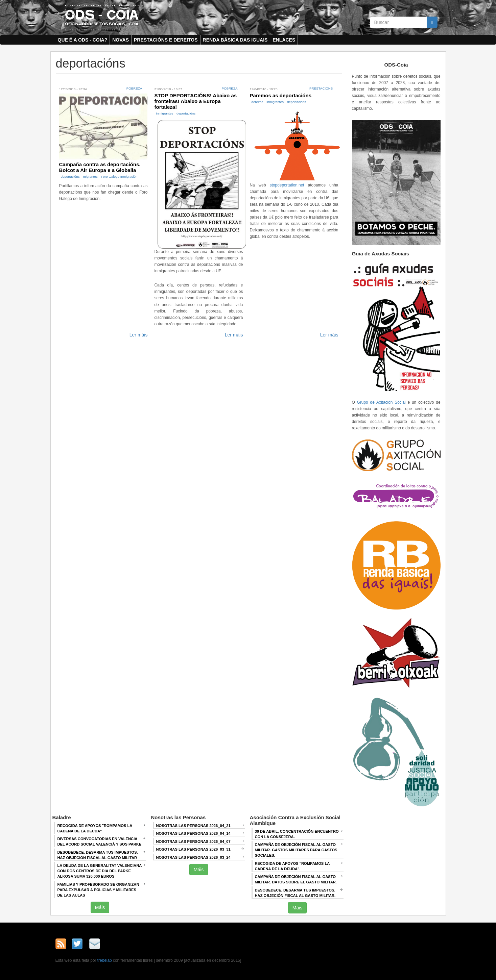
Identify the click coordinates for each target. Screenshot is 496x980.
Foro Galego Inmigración (119, 177)
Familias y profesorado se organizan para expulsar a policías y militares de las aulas (98, 890)
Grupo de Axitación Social (381, 402)
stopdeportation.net (287, 185)
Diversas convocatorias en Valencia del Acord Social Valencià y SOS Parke (100, 841)
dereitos (257, 102)
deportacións (70, 177)
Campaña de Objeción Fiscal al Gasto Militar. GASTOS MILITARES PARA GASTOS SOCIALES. (296, 850)
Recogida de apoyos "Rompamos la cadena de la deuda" (95, 828)
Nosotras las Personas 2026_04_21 (193, 826)
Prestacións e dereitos (166, 40)
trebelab (105, 960)
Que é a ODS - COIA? (83, 40)
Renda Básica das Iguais (235, 40)
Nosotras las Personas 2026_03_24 (193, 857)
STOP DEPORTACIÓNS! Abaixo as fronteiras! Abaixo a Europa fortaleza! (195, 101)
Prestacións (321, 88)
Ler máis (139, 335)
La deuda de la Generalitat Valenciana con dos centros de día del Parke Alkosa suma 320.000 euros (100, 871)
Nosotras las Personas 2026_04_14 (193, 833)
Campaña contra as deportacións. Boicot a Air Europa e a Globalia (100, 167)
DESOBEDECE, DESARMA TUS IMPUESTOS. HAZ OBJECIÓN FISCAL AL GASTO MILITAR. (295, 893)
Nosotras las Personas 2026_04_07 (193, 841)
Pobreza (134, 88)
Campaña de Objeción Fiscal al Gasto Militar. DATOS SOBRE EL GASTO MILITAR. (296, 879)
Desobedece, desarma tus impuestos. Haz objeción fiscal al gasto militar (98, 855)
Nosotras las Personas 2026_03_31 (193, 849)
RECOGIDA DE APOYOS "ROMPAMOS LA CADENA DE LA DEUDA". (292, 866)
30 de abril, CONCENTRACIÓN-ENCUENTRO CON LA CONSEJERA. (297, 834)
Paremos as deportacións (280, 95)
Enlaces (284, 40)
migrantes (90, 177)
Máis (100, 907)
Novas (121, 40)
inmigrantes (164, 113)
